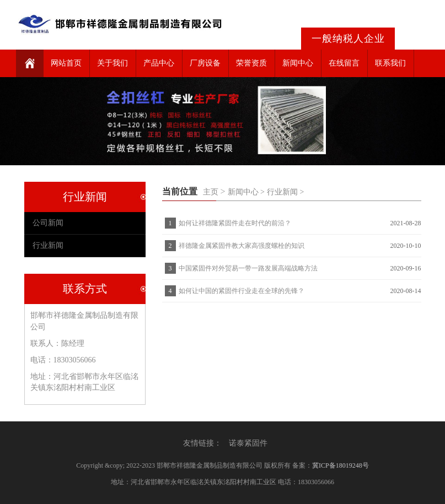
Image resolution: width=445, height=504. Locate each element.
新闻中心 (298, 63)
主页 (211, 192)
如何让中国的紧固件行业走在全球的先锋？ (242, 291)
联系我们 (390, 63)
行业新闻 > (285, 192)
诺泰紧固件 (248, 443)
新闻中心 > (246, 192)
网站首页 (66, 63)
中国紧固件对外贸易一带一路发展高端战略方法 (248, 268)
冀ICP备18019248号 (341, 465)
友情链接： (202, 443)
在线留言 (344, 63)
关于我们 (112, 63)
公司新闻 (48, 223)
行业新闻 (48, 245)
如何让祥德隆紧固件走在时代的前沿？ (235, 223)
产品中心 (159, 63)
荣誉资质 (251, 63)
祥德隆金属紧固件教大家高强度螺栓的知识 (242, 246)
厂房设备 (205, 63)
